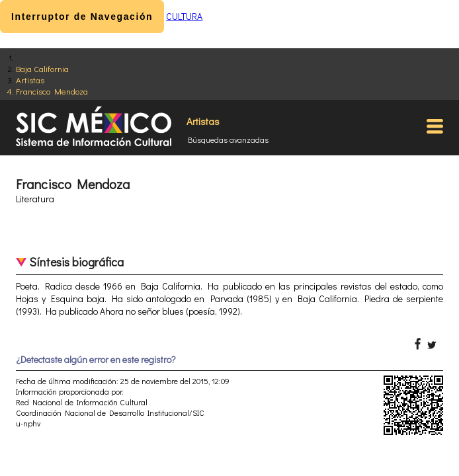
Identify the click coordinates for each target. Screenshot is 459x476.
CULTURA (184, 16)
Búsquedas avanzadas (228, 139)
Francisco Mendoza (52, 91)
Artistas (30, 80)
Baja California (42, 68)
